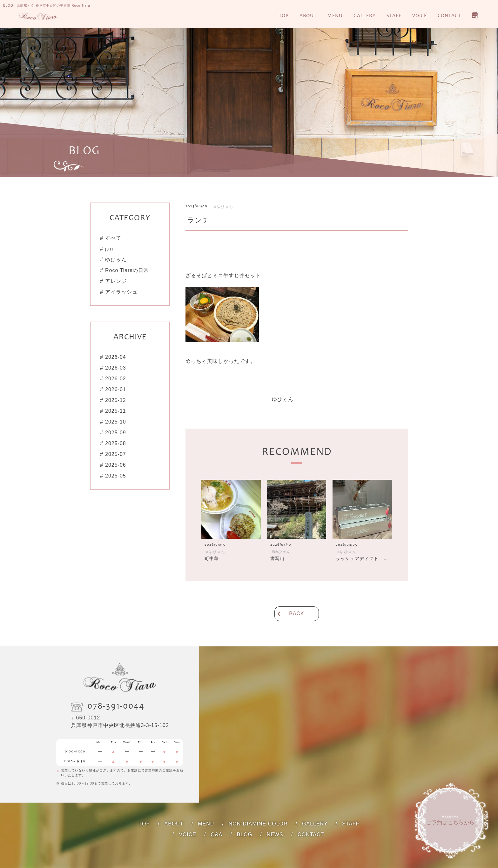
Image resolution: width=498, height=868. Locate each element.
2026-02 (116, 379)
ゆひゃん (116, 260)
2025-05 (116, 476)
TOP (284, 16)
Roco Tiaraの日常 (127, 270)
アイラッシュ (121, 292)
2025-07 (116, 454)
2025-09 (116, 433)
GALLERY (365, 16)
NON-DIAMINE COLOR (258, 824)
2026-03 (116, 368)
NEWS (275, 835)
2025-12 (116, 400)
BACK (297, 614)
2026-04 (116, 357)
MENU (335, 16)
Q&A (216, 835)
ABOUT (308, 16)
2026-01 (116, 389)
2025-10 (116, 422)
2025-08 (116, 443)
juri (109, 249)
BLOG (245, 835)
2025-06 (116, 465)
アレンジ (116, 281)
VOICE (420, 16)
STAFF (394, 16)
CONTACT (449, 16)
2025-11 (116, 411)
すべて (113, 238)
